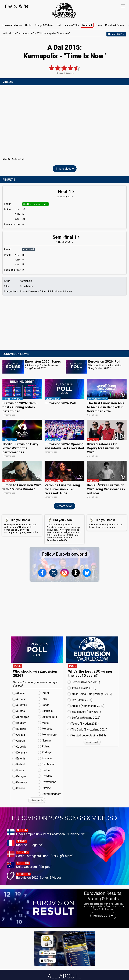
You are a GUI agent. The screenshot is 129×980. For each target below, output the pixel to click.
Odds (28, 25)
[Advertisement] (64, 323)
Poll (59, 25)
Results (114, 25)
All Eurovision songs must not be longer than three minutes (106, 522)
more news (65, 505)
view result (37, 800)
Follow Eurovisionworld (65, 554)
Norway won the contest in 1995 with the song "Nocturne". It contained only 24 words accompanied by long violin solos (21, 525)
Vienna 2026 (72, 25)
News (12, 25)
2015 (16, 33)
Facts (99, 25)
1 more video (65, 169)
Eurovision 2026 (64, 817)
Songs (44, 25)
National (87, 25)
